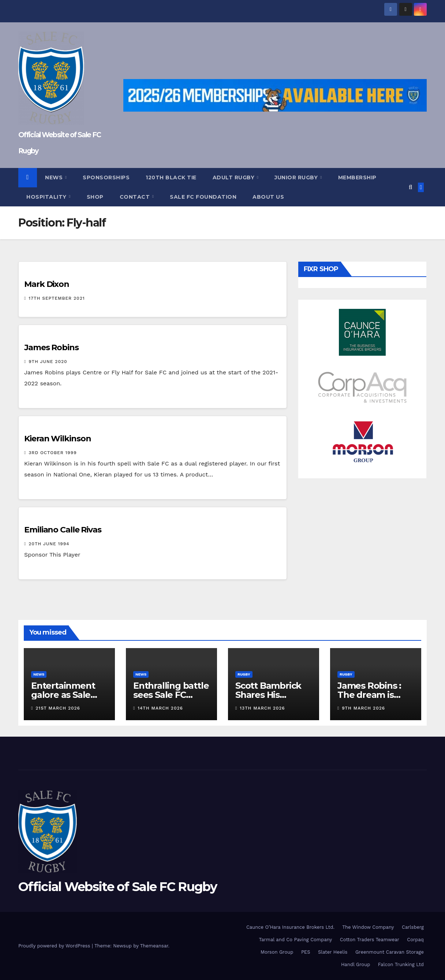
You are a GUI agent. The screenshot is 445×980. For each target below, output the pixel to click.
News (55, 177)
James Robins (51, 347)
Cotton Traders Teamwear (370, 940)
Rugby (244, 674)
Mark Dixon (47, 284)
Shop (95, 197)
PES (306, 952)
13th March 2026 (262, 708)
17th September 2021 (57, 298)
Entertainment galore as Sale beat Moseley (63, 695)
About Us (268, 197)
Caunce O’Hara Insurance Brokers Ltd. (290, 927)
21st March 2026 (58, 708)
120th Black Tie (171, 177)
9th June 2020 (48, 362)
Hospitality (47, 197)
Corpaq (415, 940)
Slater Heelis (333, 952)
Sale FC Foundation (203, 197)
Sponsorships (106, 177)
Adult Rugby (234, 177)
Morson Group (277, 952)
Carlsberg (413, 927)
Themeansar (154, 946)
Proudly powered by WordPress (55, 946)
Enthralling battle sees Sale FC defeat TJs (171, 695)
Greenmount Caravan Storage (390, 952)
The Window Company (368, 927)
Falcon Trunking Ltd (401, 964)
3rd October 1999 (53, 453)
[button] (410, 187)
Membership (357, 177)
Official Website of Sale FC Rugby (117, 887)
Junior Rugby (297, 177)
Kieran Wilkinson (57, 439)
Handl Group (356, 964)
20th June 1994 (49, 544)
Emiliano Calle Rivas (63, 530)
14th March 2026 (160, 708)
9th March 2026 (363, 708)
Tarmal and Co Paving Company (295, 940)
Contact (136, 197)
